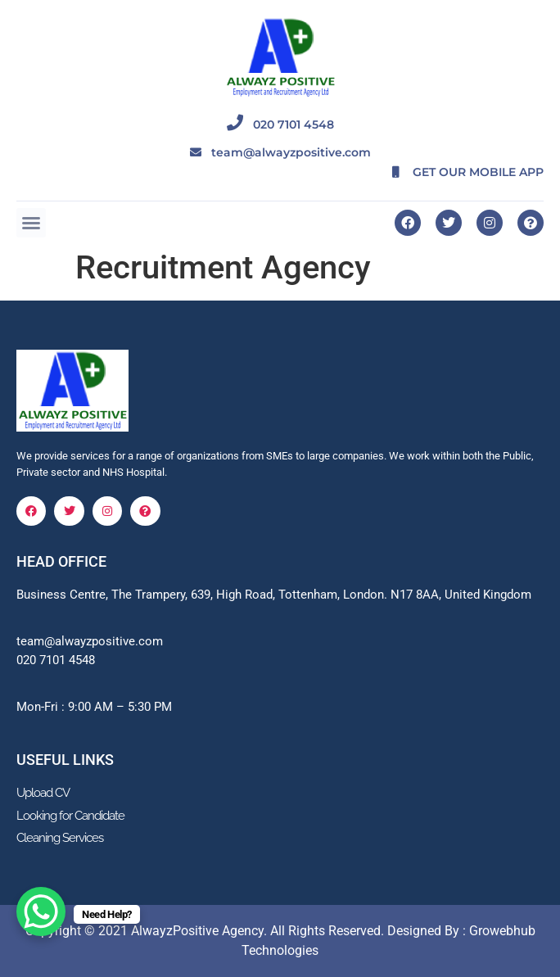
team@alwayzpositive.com (280, 152)
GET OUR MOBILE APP (458, 172)
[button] (31, 223)
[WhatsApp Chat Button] (41, 911)
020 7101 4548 (280, 124)
